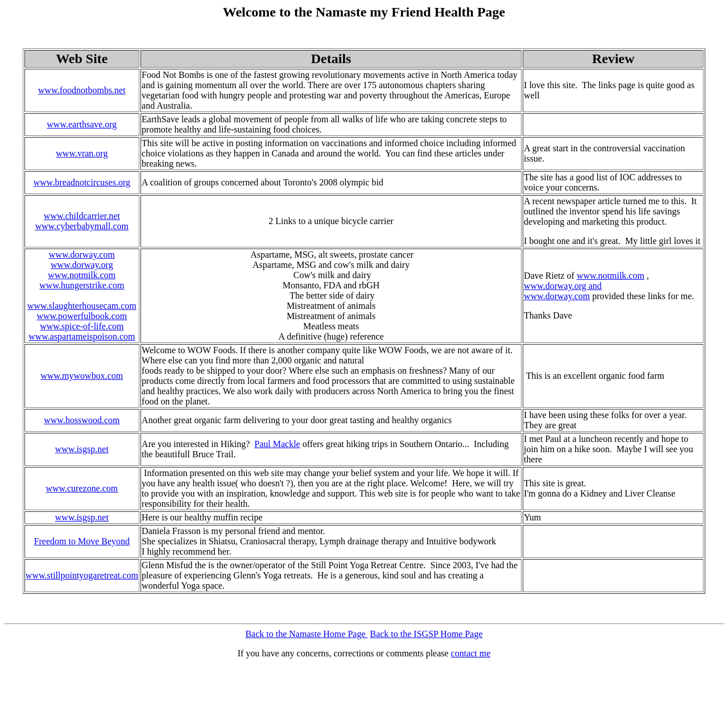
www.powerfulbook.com (82, 316)
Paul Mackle (277, 444)
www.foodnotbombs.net (82, 90)
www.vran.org (82, 153)
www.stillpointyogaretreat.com (82, 575)
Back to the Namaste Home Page (306, 634)
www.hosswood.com (82, 420)
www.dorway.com (82, 255)
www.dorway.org (82, 265)
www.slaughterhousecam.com (82, 306)
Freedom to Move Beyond (82, 541)
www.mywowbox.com (82, 376)
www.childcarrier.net (82, 216)
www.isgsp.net (82, 449)
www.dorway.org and (563, 286)
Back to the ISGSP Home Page (426, 634)
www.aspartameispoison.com (82, 336)
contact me (471, 653)
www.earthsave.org (82, 124)
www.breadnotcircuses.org (82, 182)
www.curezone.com (82, 488)
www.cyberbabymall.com (82, 226)
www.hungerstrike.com (82, 285)
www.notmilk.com (82, 275)
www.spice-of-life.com (82, 326)
